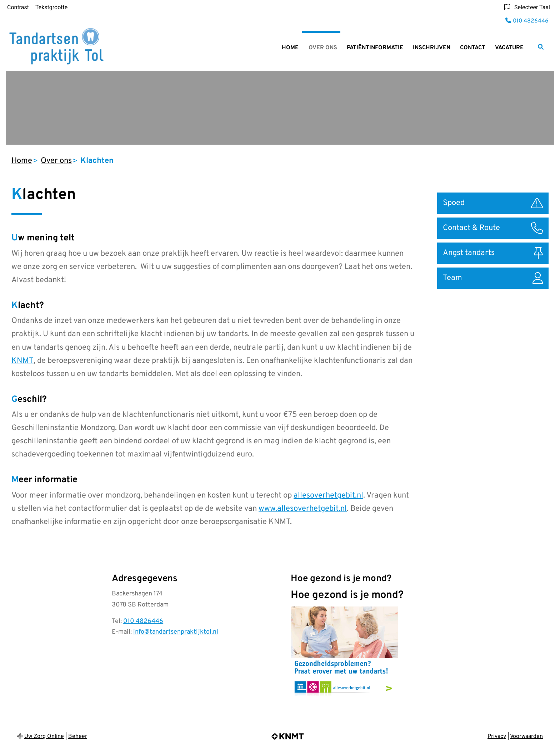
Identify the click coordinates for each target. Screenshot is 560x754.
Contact (473, 48)
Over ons (323, 48)
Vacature (509, 48)
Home (290, 48)
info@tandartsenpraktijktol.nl (176, 632)
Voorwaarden (526, 736)
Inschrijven (432, 48)
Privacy (497, 736)
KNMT (22, 361)
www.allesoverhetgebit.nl (303, 509)
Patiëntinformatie (375, 48)
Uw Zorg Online (44, 736)
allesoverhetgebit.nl (328, 496)
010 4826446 (143, 621)
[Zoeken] (541, 47)
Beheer (78, 736)
